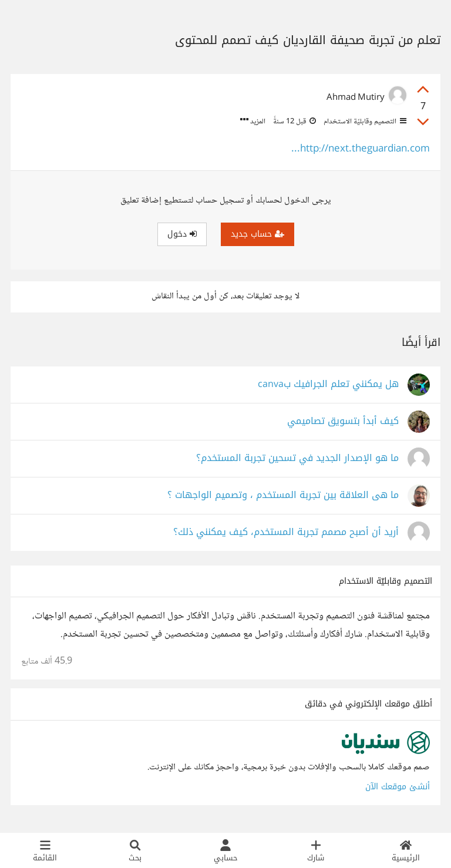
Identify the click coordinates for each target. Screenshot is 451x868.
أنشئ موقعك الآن (398, 787)
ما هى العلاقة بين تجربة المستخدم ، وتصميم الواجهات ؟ (283, 495)
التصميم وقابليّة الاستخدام (364, 122)
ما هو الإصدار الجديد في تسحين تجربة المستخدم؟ (297, 458)
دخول (182, 234)
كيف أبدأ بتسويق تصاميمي (343, 421)
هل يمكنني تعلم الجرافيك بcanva (328, 384)
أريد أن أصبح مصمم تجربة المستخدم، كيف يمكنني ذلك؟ (286, 532)
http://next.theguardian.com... (361, 149)
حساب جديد (258, 234)
